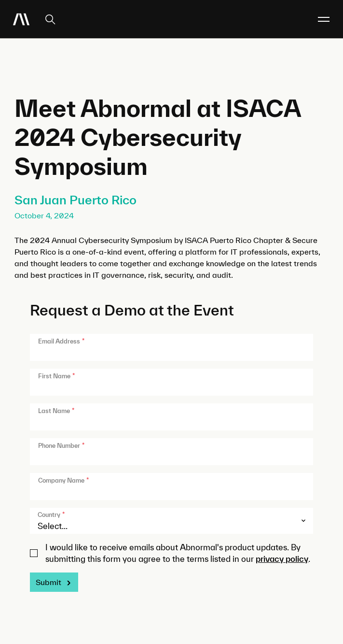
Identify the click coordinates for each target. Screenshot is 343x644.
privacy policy (282, 559)
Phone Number (61, 446)
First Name (56, 376)
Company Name (63, 480)
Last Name (56, 411)
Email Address (61, 341)
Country (51, 515)
